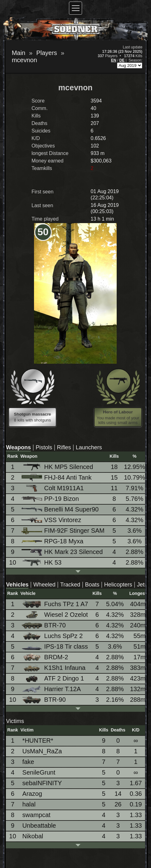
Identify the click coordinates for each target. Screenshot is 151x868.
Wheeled (44, 585)
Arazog (32, 794)
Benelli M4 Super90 (61, 509)
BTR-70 (44, 625)
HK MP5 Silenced (58, 467)
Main (19, 53)
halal (29, 804)
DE (122, 60)
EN (114, 60)
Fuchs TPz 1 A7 (55, 604)
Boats (92, 585)
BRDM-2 (45, 657)
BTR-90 (44, 700)
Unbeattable (39, 826)
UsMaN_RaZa (42, 751)
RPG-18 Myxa (53, 541)
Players (47, 53)
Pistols (44, 447)
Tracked (70, 585)
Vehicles (17, 585)
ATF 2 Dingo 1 (53, 678)
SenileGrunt (39, 772)
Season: (135, 60)
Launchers (89, 447)
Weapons (18, 447)
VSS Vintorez (52, 520)
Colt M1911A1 (53, 488)
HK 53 (42, 563)
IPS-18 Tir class (55, 647)
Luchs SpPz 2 (53, 636)
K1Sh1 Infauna (54, 668)
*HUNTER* (38, 741)
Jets (142, 585)
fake (28, 762)
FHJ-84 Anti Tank (57, 478)
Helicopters (118, 585)
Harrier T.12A (52, 689)
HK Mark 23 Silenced (63, 552)
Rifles (64, 447)
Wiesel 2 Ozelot (55, 615)
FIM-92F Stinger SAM (63, 531)
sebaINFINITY (42, 783)
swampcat (37, 815)
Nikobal (33, 836)
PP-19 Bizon (51, 499)
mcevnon (24, 60)
